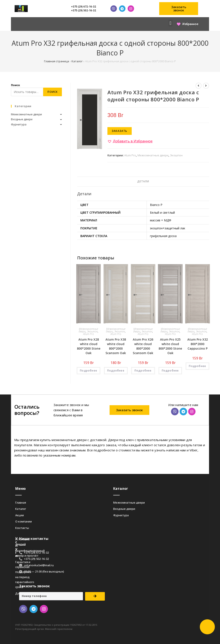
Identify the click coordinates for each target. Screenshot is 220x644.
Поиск (15, 85)
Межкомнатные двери (153, 155)
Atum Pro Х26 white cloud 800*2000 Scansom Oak (143, 346)
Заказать (120, 131)
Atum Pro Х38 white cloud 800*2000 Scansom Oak (116, 346)
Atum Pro (130, 155)
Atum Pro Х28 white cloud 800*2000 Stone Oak (89, 346)
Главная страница (57, 61)
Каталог (77, 61)
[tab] (143, 182)
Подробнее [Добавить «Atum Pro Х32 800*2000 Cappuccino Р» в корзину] (197, 366)
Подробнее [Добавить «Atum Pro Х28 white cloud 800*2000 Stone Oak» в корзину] (89, 371)
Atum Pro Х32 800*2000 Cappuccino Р (198, 344)
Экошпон (176, 155)
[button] (179, 9)
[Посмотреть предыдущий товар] (199, 86)
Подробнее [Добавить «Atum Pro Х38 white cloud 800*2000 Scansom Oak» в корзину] (116, 371)
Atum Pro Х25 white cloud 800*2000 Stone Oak (170, 346)
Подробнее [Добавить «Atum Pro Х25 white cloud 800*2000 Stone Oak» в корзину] (170, 371)
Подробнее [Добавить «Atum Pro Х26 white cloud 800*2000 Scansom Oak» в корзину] (143, 371)
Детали (143, 181)
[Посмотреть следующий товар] (206, 86)
